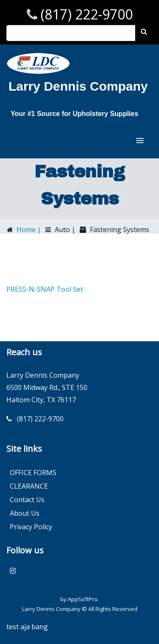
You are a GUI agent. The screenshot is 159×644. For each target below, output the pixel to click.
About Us (25, 513)
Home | (28, 229)
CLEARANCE (29, 486)
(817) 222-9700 (85, 14)
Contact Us (27, 500)
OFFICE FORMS (33, 473)
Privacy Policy (31, 527)
